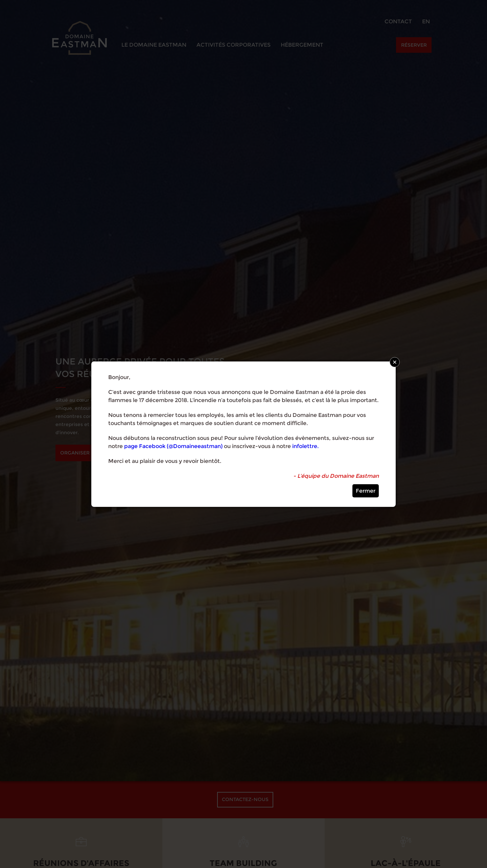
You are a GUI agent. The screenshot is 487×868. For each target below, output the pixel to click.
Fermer (366, 491)
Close (395, 362)
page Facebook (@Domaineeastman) (173, 446)
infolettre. (305, 446)
